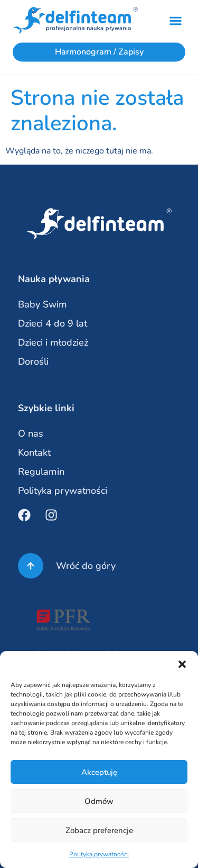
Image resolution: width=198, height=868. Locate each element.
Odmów (99, 801)
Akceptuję (99, 772)
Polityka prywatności (99, 854)
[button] (182, 664)
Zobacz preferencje (99, 830)
